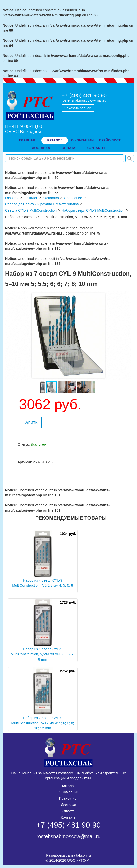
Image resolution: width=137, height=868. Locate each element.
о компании (82, 140)
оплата (68, 148)
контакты (96, 148)
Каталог (55, 140)
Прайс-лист (69, 798)
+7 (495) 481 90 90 (84, 95)
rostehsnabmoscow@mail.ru (84, 100)
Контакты (68, 817)
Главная (27, 140)
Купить (30, 422)
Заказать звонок (78, 108)
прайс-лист (110, 140)
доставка (41, 148)
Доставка (68, 805)
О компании (68, 792)
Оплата (68, 811)
